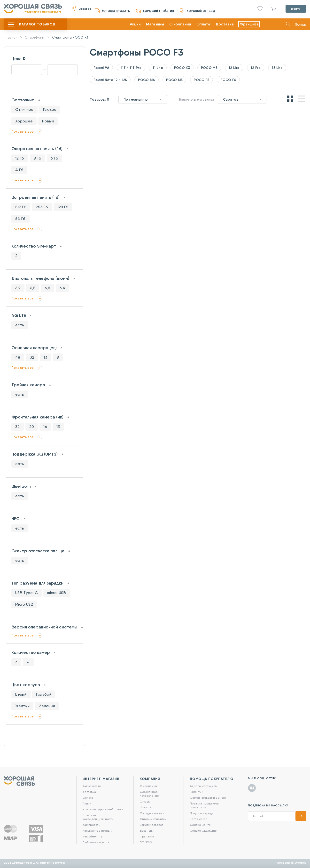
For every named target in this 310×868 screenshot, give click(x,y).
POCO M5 (174, 80)
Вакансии (147, 831)
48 (18, 357)
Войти (296, 9)
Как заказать (92, 786)
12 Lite (234, 68)
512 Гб (21, 207)
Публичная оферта (96, 842)
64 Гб (20, 219)
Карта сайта (199, 819)
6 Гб (54, 158)
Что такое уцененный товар (103, 809)
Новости (146, 807)
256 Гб (42, 207)
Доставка (225, 24)
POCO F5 (201, 80)
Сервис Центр (200, 825)
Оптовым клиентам (153, 819)
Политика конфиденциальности (98, 817)
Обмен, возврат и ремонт (208, 798)
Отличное (24, 109)
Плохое (50, 109)
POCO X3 (182, 68)
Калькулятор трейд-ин (99, 831)
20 (32, 427)
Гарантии (197, 792)
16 (45, 427)
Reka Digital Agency (291, 863)
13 (45, 357)
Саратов (85, 9)
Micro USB (24, 604)
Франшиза (249, 24)
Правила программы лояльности (204, 805)
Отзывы (145, 801)
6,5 (33, 288)
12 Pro (256, 68)
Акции (135, 24)
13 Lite (277, 68)
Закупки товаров (152, 825)
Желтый (22, 706)
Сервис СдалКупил (204, 831)
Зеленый (47, 706)
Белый (21, 694)
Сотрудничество (152, 813)
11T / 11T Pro (131, 68)
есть (20, 325)
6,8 (47, 288)
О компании (180, 24)
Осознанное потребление (149, 794)
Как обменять (92, 836)
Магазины (155, 24)
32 (32, 357)
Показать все (23, 131)
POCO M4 (147, 80)
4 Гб (19, 170)
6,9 (18, 288)
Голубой (44, 694)
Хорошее (24, 121)
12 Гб (20, 158)
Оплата (203, 24)
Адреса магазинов (203, 786)
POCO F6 (228, 80)
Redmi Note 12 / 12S (110, 80)
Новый (48, 121)
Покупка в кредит (202, 813)
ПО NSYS (146, 842)
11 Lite (158, 68)
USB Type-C (27, 593)
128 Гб (63, 207)
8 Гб (37, 158)
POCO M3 (209, 68)
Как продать (91, 825)
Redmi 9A (101, 68)
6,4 (62, 288)
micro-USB (57, 593)
